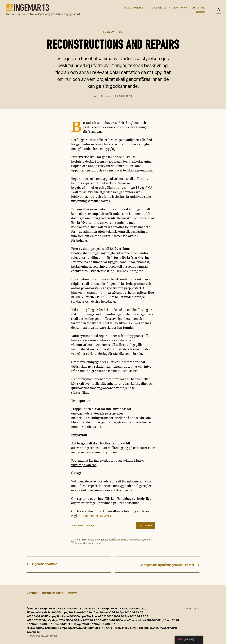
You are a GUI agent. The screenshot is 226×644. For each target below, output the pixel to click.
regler (125, 540)
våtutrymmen (96, 544)
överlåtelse (115, 540)
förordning (88, 540)
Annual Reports (56, 593)
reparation (135, 540)
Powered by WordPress (44, 636)
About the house (134, 8)
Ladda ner (146, 526)
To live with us (158, 8)
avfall (78, 540)
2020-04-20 (126, 96)
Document (179, 8)
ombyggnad (101, 540)
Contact (201, 12)
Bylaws (79, 593)
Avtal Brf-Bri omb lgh (84, 526)
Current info (198, 8)
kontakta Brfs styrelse (98, 516)
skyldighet (147, 540)
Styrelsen (106, 96)
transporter (81, 544)
